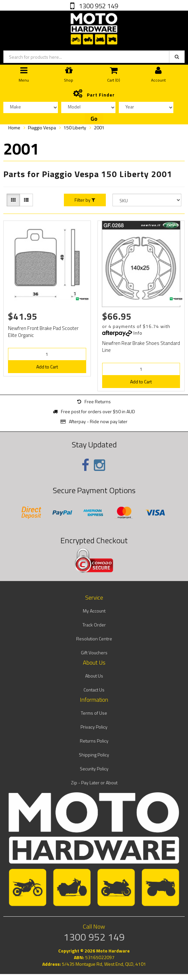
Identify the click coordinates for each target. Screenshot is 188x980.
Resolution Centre (94, 639)
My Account (94, 611)
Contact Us (94, 690)
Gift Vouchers (94, 653)
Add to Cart (47, 367)
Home (14, 128)
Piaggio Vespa (42, 128)
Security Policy (94, 769)
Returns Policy (94, 741)
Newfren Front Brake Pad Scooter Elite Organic (43, 332)
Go (94, 119)
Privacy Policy (94, 727)
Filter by (85, 200)
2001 (99, 128)
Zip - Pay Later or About (94, 783)
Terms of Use (94, 713)
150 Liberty (75, 128)
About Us (94, 676)
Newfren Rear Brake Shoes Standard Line (141, 347)
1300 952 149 (98, 6)
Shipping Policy (94, 755)
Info (138, 333)
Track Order (94, 625)
